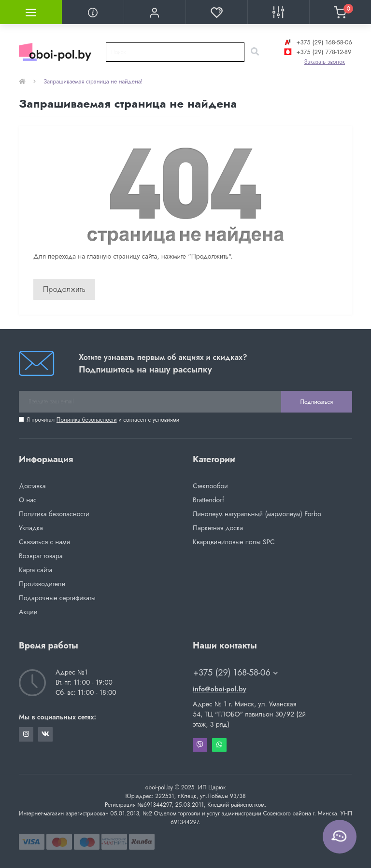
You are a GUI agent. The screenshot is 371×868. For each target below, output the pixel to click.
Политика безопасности (87, 420)
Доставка (32, 486)
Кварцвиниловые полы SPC (234, 542)
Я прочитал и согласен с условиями (103, 420)
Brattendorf (208, 500)
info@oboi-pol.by (220, 689)
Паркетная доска (218, 528)
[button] (155, 12)
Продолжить (64, 289)
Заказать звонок (324, 62)
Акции (28, 612)
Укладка (31, 528)
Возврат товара (41, 556)
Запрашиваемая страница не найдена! (93, 82)
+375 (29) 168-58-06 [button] (235, 673)
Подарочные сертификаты (57, 598)
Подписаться (317, 402)
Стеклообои (210, 486)
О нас (28, 500)
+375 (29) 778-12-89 (317, 52)
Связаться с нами (44, 542)
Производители (42, 584)
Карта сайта (36, 570)
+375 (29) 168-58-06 (317, 42)
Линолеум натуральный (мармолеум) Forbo (257, 514)
